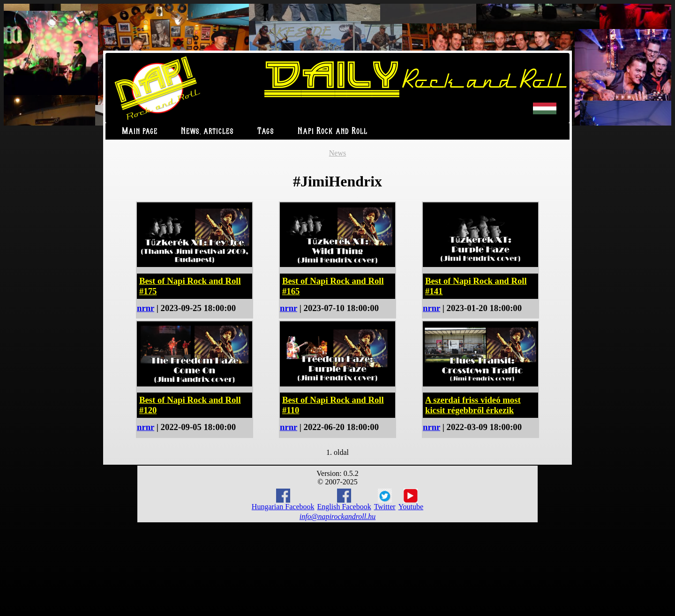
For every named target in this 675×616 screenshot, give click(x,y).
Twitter (385, 500)
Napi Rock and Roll (333, 131)
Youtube (411, 500)
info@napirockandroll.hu (337, 516)
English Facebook (344, 500)
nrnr (146, 308)
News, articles (207, 131)
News (337, 153)
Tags (266, 131)
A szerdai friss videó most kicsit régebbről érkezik (473, 405)
